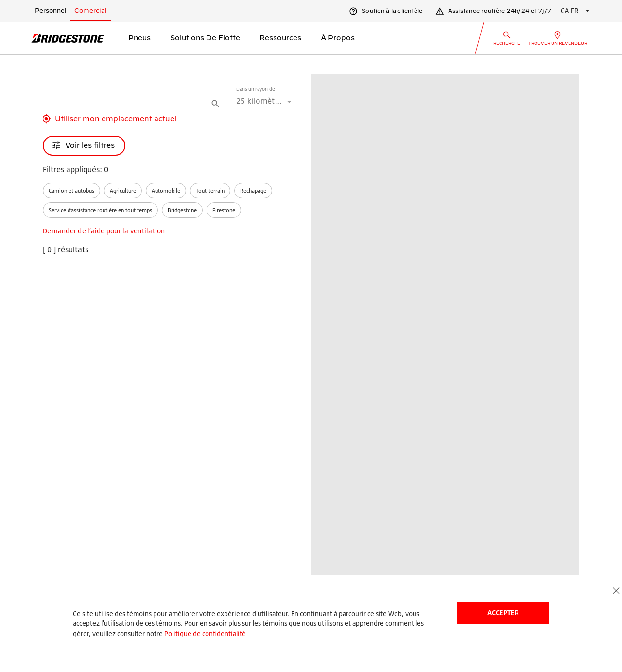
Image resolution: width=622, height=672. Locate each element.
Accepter (503, 612)
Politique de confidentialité (205, 633)
